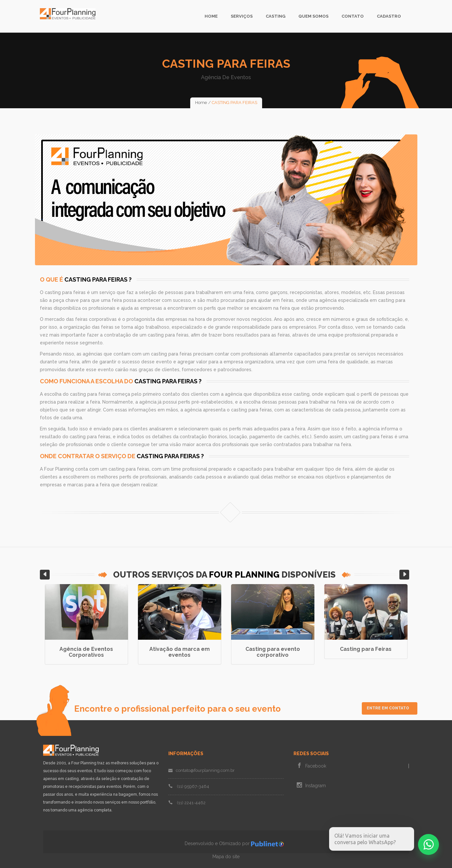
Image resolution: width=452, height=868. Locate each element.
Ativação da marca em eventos (180, 652)
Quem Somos (313, 16)
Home (211, 16)
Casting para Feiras (366, 649)
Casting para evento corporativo (273, 652)
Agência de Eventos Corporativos (86, 652)
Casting (276, 16)
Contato (353, 16)
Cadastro (389, 16)
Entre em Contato (388, 708)
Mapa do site (226, 857)
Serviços (242, 16)
